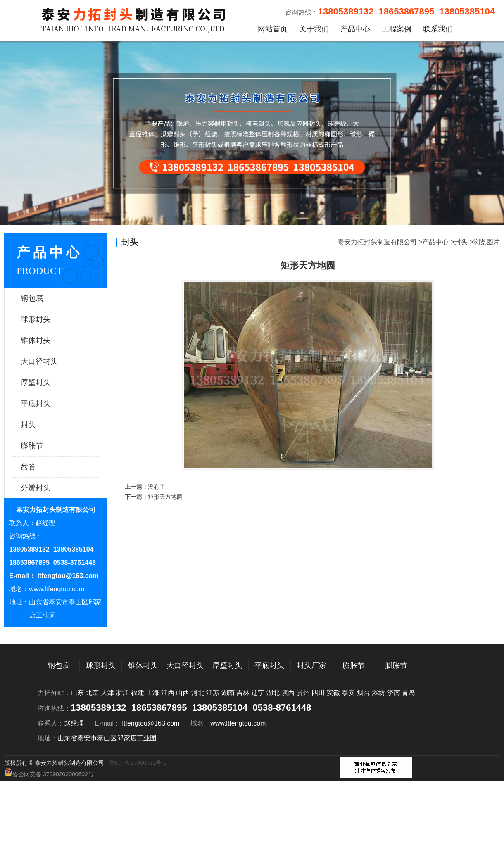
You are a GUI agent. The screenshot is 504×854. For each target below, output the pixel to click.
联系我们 (438, 29)
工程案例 (397, 29)
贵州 (303, 693)
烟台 (364, 693)
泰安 (348, 693)
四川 (318, 693)
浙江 (122, 693)
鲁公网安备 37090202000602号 (49, 773)
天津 (107, 693)
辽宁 (258, 693)
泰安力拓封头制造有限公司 (377, 242)
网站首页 (273, 29)
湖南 (228, 693)
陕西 (288, 693)
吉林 (243, 693)
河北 (198, 693)
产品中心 (355, 29)
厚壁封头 (48, 383)
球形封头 (48, 319)
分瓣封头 (48, 488)
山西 (183, 693)
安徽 (333, 693)
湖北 (273, 693)
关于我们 (314, 29)
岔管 (48, 467)
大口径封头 (48, 362)
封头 (48, 425)
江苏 (213, 693)
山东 (77, 693)
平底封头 (48, 404)
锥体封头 (48, 340)
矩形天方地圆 (165, 497)
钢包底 (48, 298)
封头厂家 (311, 666)
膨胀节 (48, 446)
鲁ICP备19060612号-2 (138, 763)
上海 (152, 693)
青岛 (409, 693)
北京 (92, 693)
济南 (394, 693)
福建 (138, 693)
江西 (168, 693)
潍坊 (378, 693)
